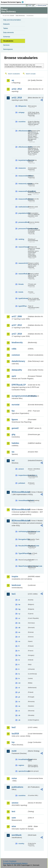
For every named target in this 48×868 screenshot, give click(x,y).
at (19, 600)
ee (19, 632)
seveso (15, 803)
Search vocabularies (14, 74)
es (19, 641)
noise (14, 778)
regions (21, 765)
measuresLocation (23, 184)
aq (13, 80)
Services (6, 45)
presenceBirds (23, 222)
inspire (15, 576)
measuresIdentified (23, 176)
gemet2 (15, 428)
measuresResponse (23, 199)
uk (19, 720)
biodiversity (17, 342)
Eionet (12, 16)
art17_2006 (17, 316)
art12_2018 (17, 98)
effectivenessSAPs (23, 147)
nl (19, 688)
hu (19, 655)
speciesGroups (23, 771)
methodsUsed (23, 207)
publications (17, 787)
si (19, 711)
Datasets (6, 24)
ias (13, 452)
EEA (13, 2)
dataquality (17, 370)
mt (19, 683)
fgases (15, 420)
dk (19, 628)
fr (19, 651)
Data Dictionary (20, 16)
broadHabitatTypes (23, 759)
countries (22, 122)
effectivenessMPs (23, 131)
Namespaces (8, 49)
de (19, 623)
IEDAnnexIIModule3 (20, 509)
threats (21, 284)
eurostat (16, 405)
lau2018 (15, 734)
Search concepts (31, 74)
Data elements (8, 32)
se (19, 706)
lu (19, 674)
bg (19, 609)
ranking (21, 239)
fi (19, 646)
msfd (14, 751)
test (13, 811)
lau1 (14, 594)
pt (19, 697)
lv (19, 678)
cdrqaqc (21, 112)
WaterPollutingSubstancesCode (23, 566)
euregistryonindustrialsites (20, 396)
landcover (16, 585)
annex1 (21, 469)
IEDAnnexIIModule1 (20, 492)
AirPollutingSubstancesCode (23, 531)
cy (19, 614)
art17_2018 (17, 334)
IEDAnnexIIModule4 (20, 521)
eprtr (14, 376)
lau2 (14, 727)
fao (13, 411)
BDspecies (22, 106)
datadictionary (18, 361)
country (21, 843)
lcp (13, 742)
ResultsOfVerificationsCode (23, 546)
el (19, 637)
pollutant (22, 483)
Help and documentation (12, 20)
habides (15, 443)
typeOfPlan (23, 306)
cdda (14, 349)
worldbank (17, 835)
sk (19, 715)
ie (19, 660)
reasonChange (23, 247)
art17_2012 (17, 325)
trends (21, 292)
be (19, 604)
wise (14, 826)
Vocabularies (8, 41)
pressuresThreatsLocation (23, 229)
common (16, 355)
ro (19, 702)
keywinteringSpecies (23, 160)
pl (19, 692)
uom (14, 818)
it (19, 665)
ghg (13, 434)
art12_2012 (17, 89)
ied (13, 460)
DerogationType (23, 539)
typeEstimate (23, 298)
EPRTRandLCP (19, 385)
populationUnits (23, 213)
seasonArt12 (23, 263)
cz (19, 618)
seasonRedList (23, 274)
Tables (6, 28)
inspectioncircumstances (23, 475)
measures (22, 168)
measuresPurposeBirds (23, 191)
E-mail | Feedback (10, 861)
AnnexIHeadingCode (23, 500)
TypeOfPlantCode (23, 553)
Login (30, 5)
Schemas (7, 37)
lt (19, 669)
